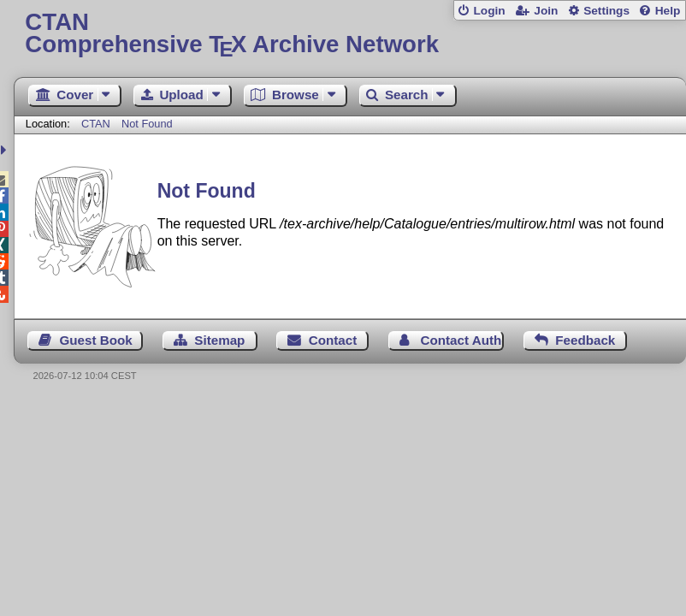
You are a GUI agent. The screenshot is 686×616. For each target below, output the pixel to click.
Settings (606, 11)
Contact (333, 340)
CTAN (96, 124)
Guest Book (96, 340)
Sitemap (219, 340)
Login (489, 11)
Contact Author (463, 340)
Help (668, 11)
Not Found (147, 124)
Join (546, 11)
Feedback (585, 340)
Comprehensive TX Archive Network (349, 34)
